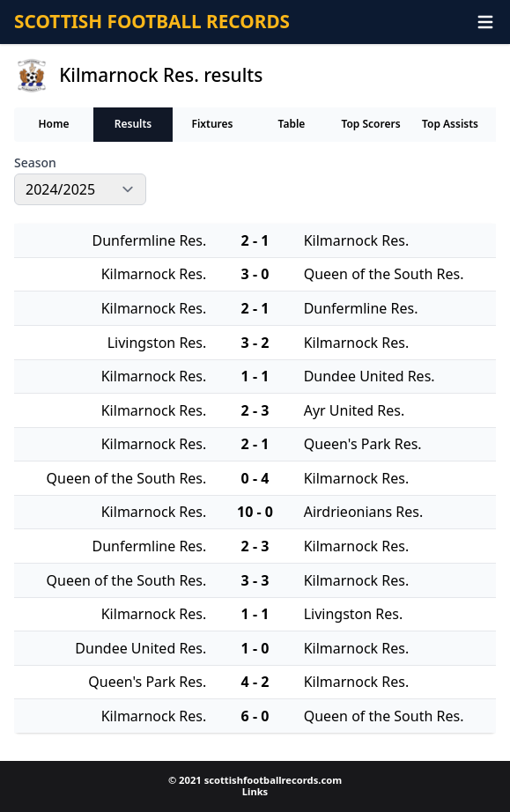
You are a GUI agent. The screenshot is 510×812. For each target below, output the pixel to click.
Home (53, 124)
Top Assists (450, 124)
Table (292, 124)
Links (255, 791)
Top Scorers (370, 124)
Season (35, 163)
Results (133, 124)
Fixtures (212, 124)
